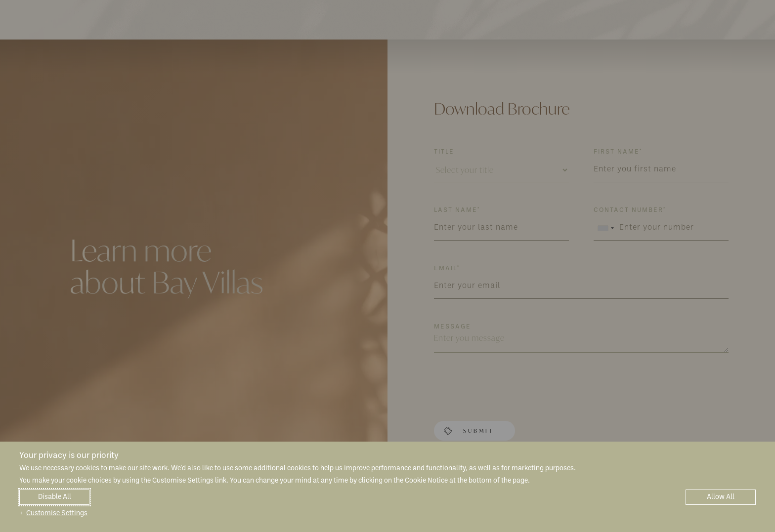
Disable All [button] (55, 497)
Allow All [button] (721, 497)
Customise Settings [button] (57, 513)
